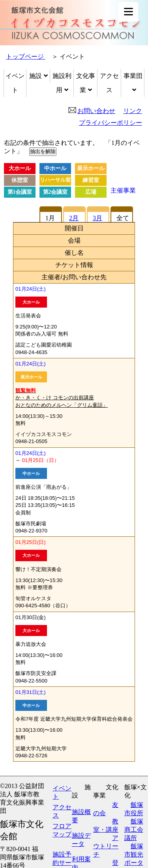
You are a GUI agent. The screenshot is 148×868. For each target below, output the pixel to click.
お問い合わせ (96, 111)
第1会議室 (20, 192)
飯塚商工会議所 (134, 830)
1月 (50, 218)
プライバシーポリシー (111, 123)
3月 (97, 218)
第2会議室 (55, 192)
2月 (74, 218)
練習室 (91, 180)
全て (123, 218)
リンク (133, 111)
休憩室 (20, 180)
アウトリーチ (106, 846)
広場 (91, 192)
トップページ (26, 57)
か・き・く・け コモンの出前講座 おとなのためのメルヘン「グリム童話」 (62, 398)
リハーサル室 (55, 180)
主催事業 (123, 190)
